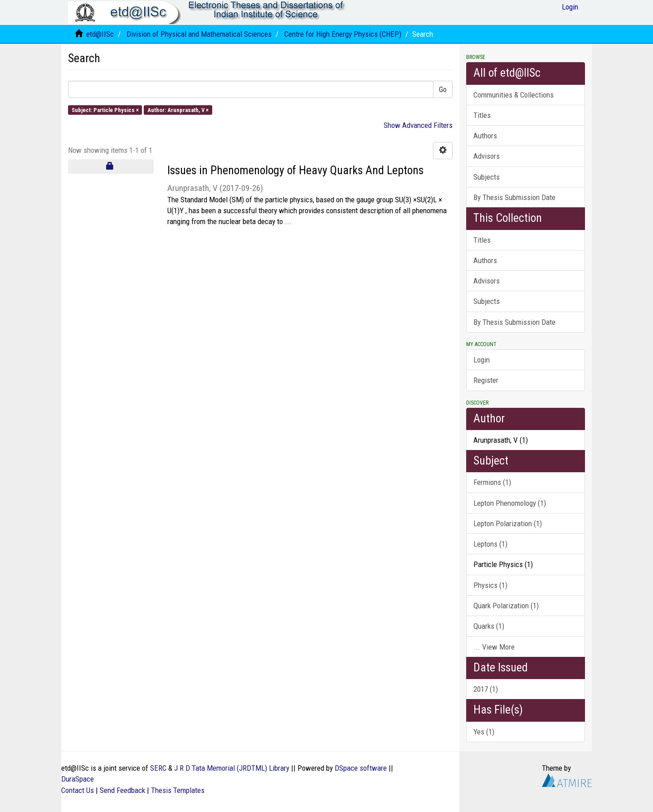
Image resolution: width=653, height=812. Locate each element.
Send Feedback (122, 790)
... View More (494, 647)
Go (443, 89)
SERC (158, 768)
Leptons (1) (490, 544)
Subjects (487, 177)
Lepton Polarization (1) (508, 523)
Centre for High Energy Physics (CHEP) (343, 34)
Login (482, 360)
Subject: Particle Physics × (105, 110)
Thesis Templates (178, 790)
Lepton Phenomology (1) (510, 503)
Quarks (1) (489, 626)
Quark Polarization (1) (506, 606)
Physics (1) (490, 585)
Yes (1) (484, 732)
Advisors (487, 156)
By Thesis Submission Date (514, 197)
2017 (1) (486, 689)
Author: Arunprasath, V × (178, 110)
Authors (485, 136)
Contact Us (78, 790)
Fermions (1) (492, 482)
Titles (482, 115)
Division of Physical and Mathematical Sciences (199, 34)
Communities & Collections (514, 95)
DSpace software (361, 768)
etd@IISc (100, 34)
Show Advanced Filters (418, 125)
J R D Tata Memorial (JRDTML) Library (232, 768)
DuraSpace (78, 779)
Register (486, 380)
